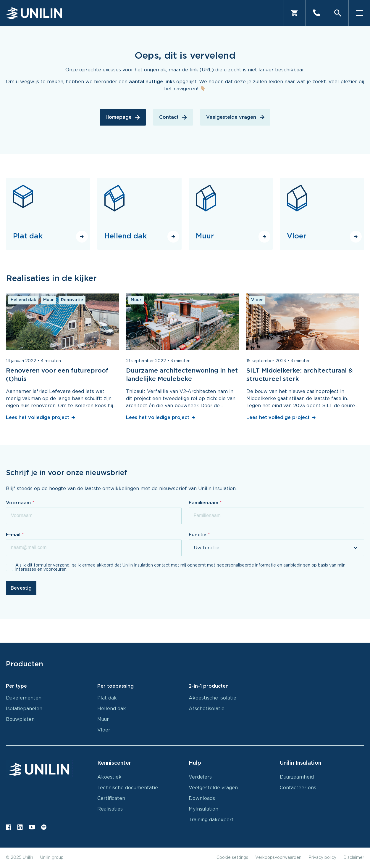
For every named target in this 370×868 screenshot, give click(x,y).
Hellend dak (112, 709)
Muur (103, 719)
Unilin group (52, 858)
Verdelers (200, 777)
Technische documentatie (128, 788)
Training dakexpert (211, 820)
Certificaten (111, 798)
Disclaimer (354, 858)
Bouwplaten (20, 719)
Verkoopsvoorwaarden (278, 858)
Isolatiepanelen (24, 709)
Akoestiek (109, 777)
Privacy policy (322, 858)
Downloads (202, 798)
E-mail (14, 535)
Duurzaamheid (297, 777)
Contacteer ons (298, 788)
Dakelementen (24, 698)
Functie (198, 535)
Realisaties (110, 809)
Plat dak (107, 698)
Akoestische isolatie (213, 698)
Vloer (104, 730)
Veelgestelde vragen (213, 788)
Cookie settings (232, 858)
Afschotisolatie (207, 709)
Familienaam (204, 503)
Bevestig (21, 588)
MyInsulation (203, 809)
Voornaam (19, 503)
